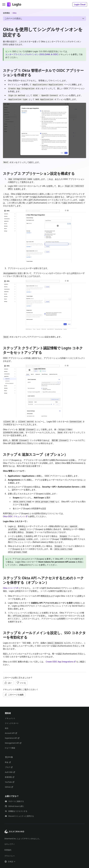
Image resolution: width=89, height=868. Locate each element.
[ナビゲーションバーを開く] (4, 4)
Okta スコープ (11, 588)
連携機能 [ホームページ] (6, 13)
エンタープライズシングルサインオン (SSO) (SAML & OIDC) (32, 54)
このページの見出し (13, 18)
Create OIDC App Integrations (61, 662)
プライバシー (10, 856)
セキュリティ (10, 844)
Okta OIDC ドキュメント (15, 516)
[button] (80, 4)
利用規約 (8, 850)
